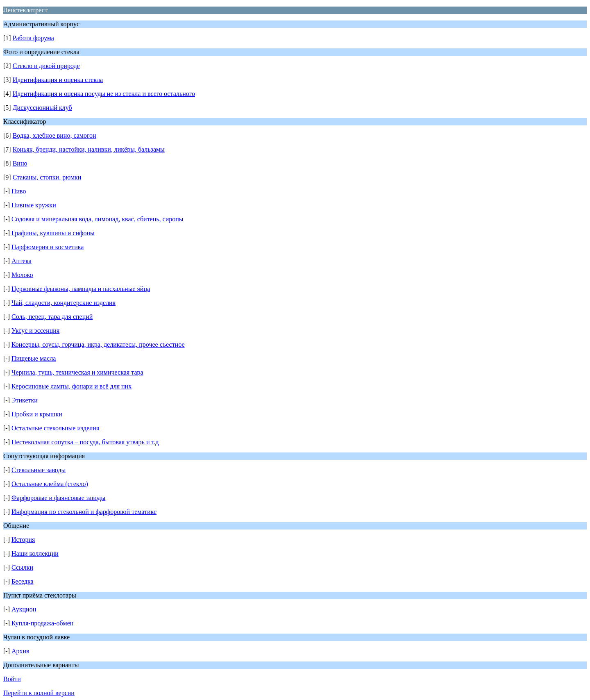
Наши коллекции (35, 553)
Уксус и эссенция (35, 331)
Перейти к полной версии (39, 693)
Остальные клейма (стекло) (50, 484)
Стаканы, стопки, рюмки (47, 177)
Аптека (22, 261)
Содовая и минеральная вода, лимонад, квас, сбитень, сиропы (98, 219)
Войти (12, 679)
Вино (20, 163)
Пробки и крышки (37, 414)
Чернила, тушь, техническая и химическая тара (77, 372)
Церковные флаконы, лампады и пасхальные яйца (81, 289)
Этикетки (25, 400)
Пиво (19, 191)
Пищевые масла (34, 358)
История (23, 540)
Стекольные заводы (39, 470)
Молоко (22, 275)
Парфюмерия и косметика (48, 247)
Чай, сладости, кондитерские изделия (64, 303)
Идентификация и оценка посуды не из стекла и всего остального (104, 94)
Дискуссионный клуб (42, 108)
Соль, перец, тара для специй (52, 317)
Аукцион (24, 609)
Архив (20, 651)
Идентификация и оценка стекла (58, 80)
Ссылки (22, 567)
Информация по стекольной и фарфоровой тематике (84, 512)
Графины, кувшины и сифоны (53, 233)
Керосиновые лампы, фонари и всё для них (71, 386)
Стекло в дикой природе (46, 66)
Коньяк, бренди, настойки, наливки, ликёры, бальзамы (89, 149)
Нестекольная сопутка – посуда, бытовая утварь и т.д (85, 442)
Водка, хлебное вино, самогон (54, 135)
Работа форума (33, 38)
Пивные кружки (34, 205)
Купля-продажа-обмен (42, 623)
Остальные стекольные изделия (55, 428)
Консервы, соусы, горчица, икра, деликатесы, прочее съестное (98, 344)
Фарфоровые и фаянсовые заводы (58, 498)
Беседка (23, 581)
